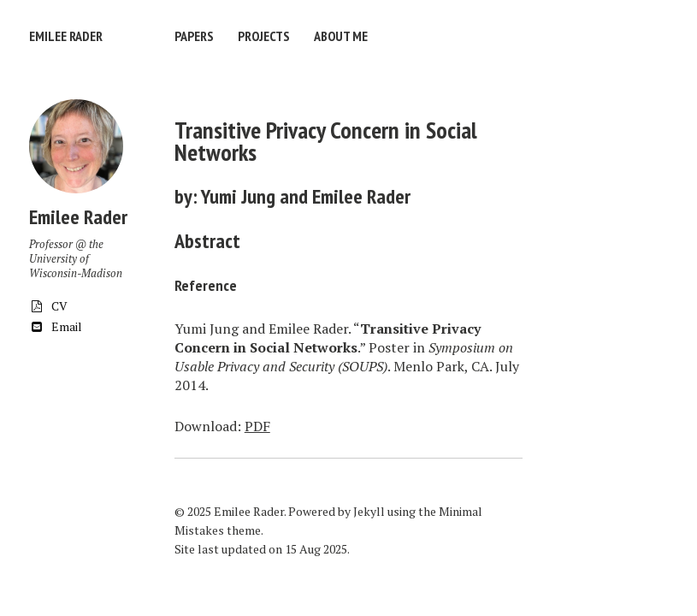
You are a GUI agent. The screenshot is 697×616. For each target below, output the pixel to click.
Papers (194, 36)
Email (56, 326)
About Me (341, 36)
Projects (264, 36)
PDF (257, 426)
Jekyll (369, 511)
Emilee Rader (66, 36)
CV (48, 306)
